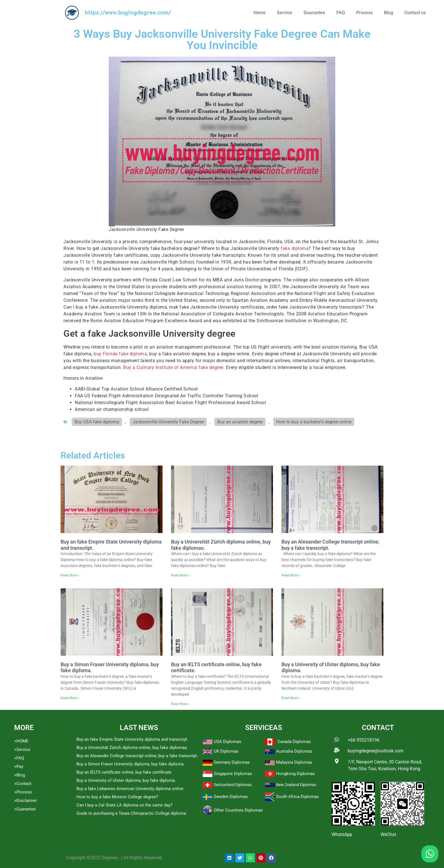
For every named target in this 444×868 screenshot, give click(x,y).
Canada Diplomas (294, 742)
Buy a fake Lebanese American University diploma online (130, 789)
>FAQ (19, 758)
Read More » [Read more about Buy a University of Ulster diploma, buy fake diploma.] (291, 698)
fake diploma (295, 248)
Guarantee (314, 13)
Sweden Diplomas (231, 797)
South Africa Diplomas (297, 797)
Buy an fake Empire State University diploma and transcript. (132, 739)
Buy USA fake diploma (97, 422)
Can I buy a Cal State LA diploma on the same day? (124, 805)
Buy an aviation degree (240, 422)
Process (364, 13)
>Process (23, 792)
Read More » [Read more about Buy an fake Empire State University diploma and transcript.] (70, 575)
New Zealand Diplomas (296, 785)
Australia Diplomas (294, 751)
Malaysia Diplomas (294, 762)
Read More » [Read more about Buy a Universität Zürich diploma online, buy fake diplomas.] (181, 575)
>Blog (20, 775)
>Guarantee (25, 809)
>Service (22, 750)
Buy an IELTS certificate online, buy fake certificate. (124, 772)
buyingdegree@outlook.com (376, 751)
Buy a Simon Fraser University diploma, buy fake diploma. (131, 764)
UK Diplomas (226, 751)
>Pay (19, 767)
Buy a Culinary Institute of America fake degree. (174, 367)
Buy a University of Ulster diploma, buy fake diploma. (126, 780)
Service (285, 13)
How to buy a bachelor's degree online (314, 422)
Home (260, 13)
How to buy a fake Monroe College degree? (117, 797)
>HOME (21, 741)
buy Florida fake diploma (120, 354)
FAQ (341, 13)
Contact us (415, 13)
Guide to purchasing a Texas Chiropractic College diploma (131, 813)
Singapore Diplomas (233, 774)
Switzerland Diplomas (233, 785)
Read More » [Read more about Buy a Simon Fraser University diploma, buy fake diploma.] (70, 698)
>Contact (23, 784)
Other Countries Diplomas (238, 810)
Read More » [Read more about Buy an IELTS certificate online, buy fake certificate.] (181, 704)
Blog (388, 13)
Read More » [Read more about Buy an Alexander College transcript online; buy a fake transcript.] (291, 575)
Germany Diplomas (232, 762)
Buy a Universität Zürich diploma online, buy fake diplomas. (132, 748)
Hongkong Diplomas (295, 774)
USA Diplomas (228, 742)
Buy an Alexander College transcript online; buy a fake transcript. (137, 756)
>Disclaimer (25, 801)
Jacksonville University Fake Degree (168, 422)
